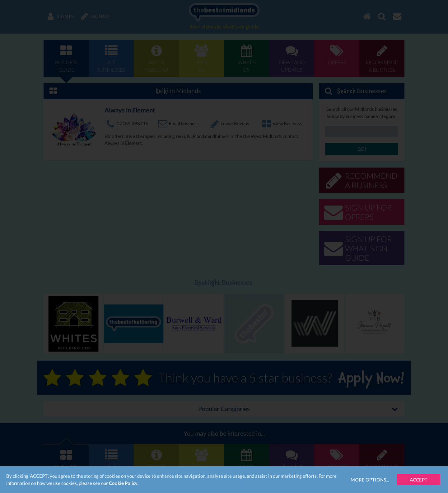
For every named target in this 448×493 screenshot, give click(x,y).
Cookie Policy (123, 483)
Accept (419, 480)
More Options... (370, 480)
